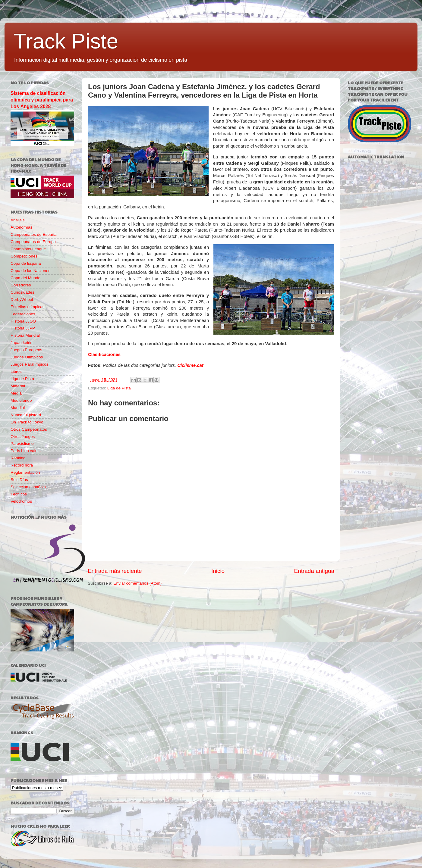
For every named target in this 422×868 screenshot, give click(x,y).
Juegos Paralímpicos (29, 364)
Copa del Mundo (25, 278)
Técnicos (19, 494)
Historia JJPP (23, 328)
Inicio (218, 571)
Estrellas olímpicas (28, 307)
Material (18, 386)
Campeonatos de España (33, 234)
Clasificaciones (104, 354)
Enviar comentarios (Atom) (138, 583)
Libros (16, 372)
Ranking (18, 458)
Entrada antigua (314, 571)
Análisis (18, 220)
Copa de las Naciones (30, 271)
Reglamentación (25, 472)
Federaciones (23, 314)
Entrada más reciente (115, 571)
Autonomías (21, 227)
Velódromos (21, 501)
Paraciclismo (22, 443)
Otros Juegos (23, 437)
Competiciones (24, 256)
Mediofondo (21, 400)
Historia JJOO (23, 321)
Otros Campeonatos (29, 429)
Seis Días (19, 480)
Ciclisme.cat (190, 365)
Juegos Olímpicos (27, 357)
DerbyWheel (22, 300)
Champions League (28, 249)
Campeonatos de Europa (33, 242)
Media (16, 393)
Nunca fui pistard (26, 415)
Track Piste (66, 41)
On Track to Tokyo (27, 422)
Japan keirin (22, 343)
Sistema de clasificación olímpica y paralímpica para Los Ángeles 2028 (42, 100)
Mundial (18, 408)
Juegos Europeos (26, 350)
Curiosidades (22, 292)
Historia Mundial (25, 335)
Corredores (21, 285)
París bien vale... (26, 451)
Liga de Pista (119, 388)
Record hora (22, 465)
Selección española (28, 487)
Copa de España (26, 263)
